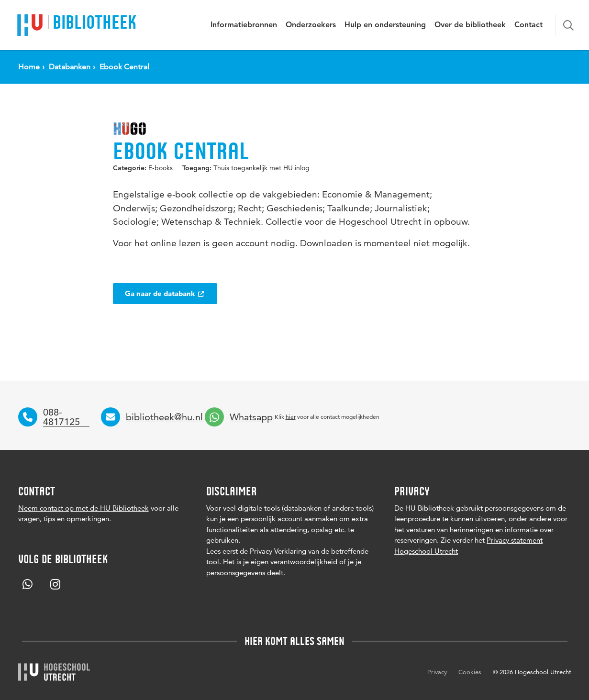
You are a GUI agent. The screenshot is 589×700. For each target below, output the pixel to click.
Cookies (470, 672)
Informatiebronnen (244, 25)
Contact (528, 25)
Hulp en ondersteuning (385, 25)
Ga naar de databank (165, 293)
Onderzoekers (311, 25)
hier (291, 417)
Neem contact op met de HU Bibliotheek (83, 508)
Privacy (437, 672)
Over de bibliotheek (470, 25)
